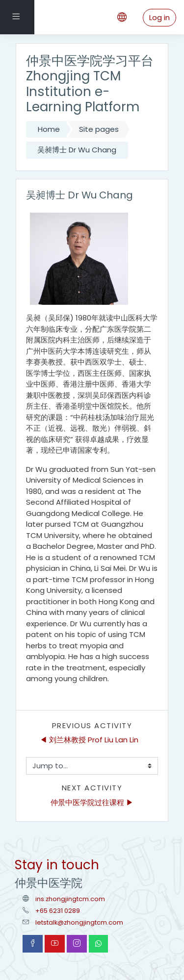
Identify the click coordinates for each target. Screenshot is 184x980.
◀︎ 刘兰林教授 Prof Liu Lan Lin (89, 740)
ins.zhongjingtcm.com (70, 899)
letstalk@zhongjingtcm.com (79, 922)
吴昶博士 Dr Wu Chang (77, 150)
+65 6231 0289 (58, 911)
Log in (159, 17)
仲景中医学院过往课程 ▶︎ (92, 802)
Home (49, 129)
